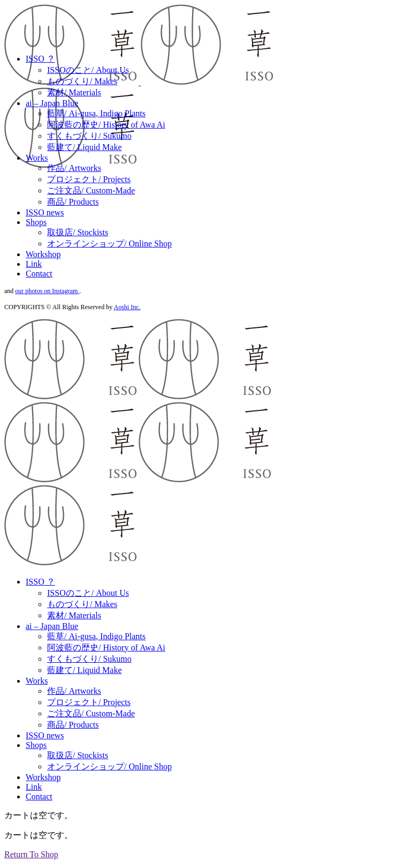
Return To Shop (31, 854)
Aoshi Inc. (127, 307)
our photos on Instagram (47, 291)
